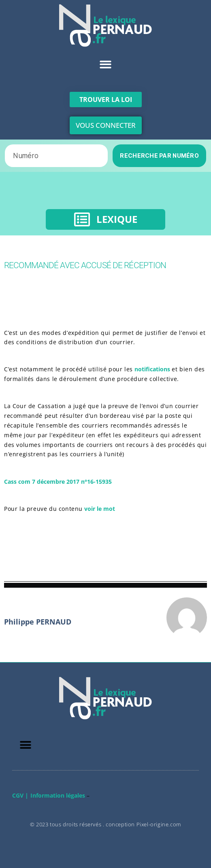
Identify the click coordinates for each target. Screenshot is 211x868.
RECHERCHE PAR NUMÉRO (159, 156)
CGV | (20, 795)
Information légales (58, 795)
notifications (153, 369)
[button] (106, 65)
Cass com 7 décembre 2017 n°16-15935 (58, 482)
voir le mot (99, 509)
